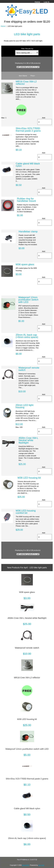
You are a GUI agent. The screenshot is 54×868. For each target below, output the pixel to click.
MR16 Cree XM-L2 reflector (26, 83)
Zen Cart (41, 865)
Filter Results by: (27, 49)
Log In (47, 2)
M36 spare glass (25, 264)
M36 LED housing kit (29, 478)
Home (37, 2)
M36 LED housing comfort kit (26, 512)
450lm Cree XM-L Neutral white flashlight (28, 440)
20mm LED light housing (24, 406)
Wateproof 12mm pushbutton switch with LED (28, 300)
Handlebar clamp (28, 231)
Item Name (23, 76)
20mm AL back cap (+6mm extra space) (27, 336)
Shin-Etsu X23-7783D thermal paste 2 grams (28, 129)
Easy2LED (26, 865)
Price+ (33, 76)
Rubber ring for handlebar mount (26, 200)
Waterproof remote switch (29, 369)
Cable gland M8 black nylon (28, 165)
